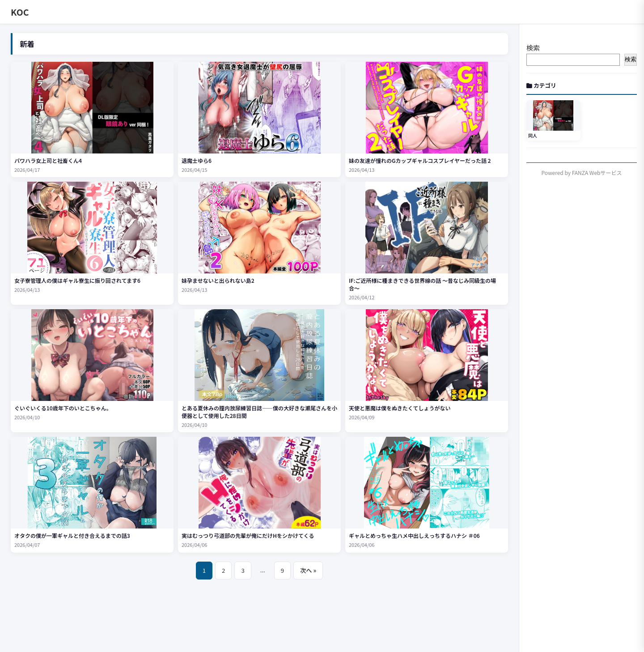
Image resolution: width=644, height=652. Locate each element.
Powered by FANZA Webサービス (582, 173)
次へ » (308, 570)
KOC (20, 12)
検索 (533, 48)
